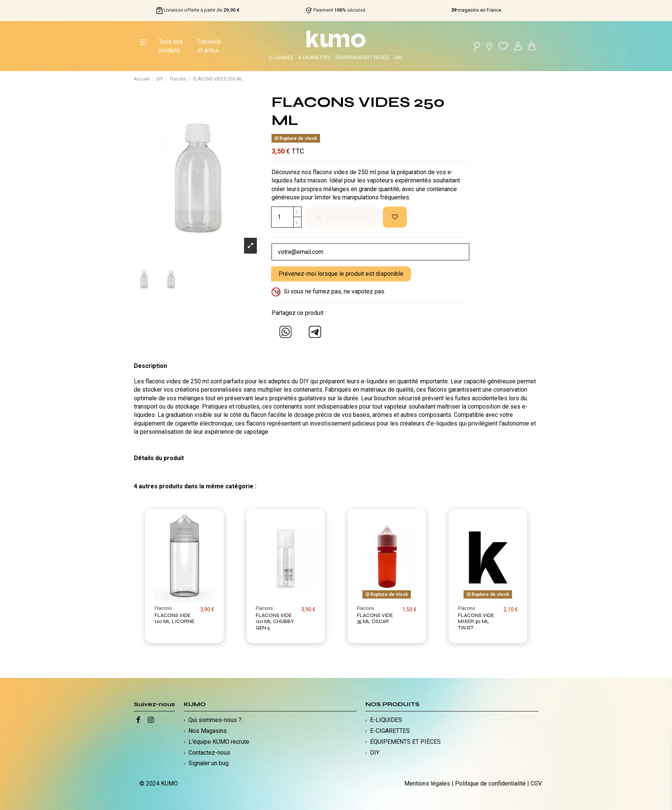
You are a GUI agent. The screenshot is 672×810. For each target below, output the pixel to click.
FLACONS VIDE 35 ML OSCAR (375, 619)
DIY (375, 753)
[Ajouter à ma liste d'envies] (395, 217)
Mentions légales (427, 783)
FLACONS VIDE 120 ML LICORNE (174, 619)
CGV (536, 783)
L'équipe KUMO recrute (219, 742)
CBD (399, 57)
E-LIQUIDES (281, 57)
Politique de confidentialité (490, 783)
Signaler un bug (209, 763)
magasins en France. (477, 10)
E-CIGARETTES (314, 57)
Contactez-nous (209, 753)
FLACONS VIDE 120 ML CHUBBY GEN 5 (275, 622)
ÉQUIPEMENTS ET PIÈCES (362, 57)
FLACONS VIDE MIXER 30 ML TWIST (476, 622)
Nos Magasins (208, 731)
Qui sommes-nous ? (215, 720)
